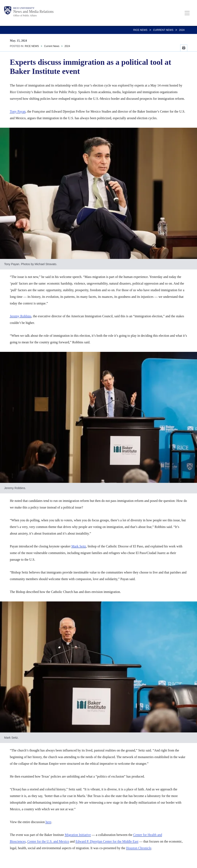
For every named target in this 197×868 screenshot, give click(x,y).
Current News (163, 30)
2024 (182, 30)
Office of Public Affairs (25, 16)
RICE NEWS (140, 30)
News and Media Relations (33, 12)
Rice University (24, 8)
